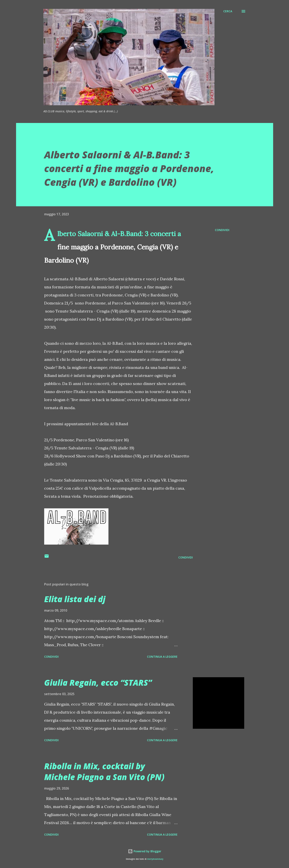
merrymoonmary (155, 859)
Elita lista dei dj (75, 599)
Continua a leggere (162, 657)
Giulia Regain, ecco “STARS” (98, 683)
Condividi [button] (222, 230)
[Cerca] (228, 11)
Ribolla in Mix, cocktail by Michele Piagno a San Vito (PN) (104, 771)
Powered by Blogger (145, 851)
